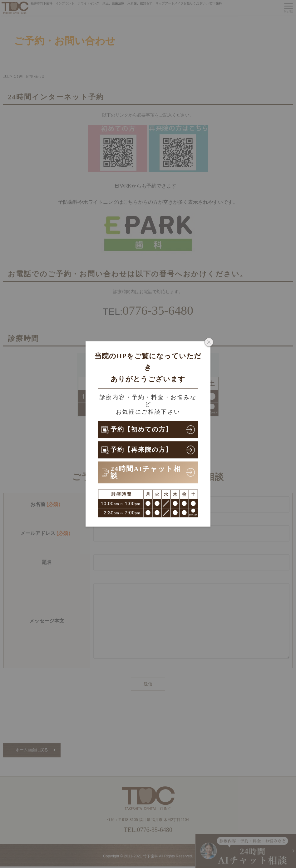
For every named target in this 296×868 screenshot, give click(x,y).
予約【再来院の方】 (144, 450)
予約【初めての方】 (145, 429)
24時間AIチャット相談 (146, 472)
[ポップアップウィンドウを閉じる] (209, 343)
